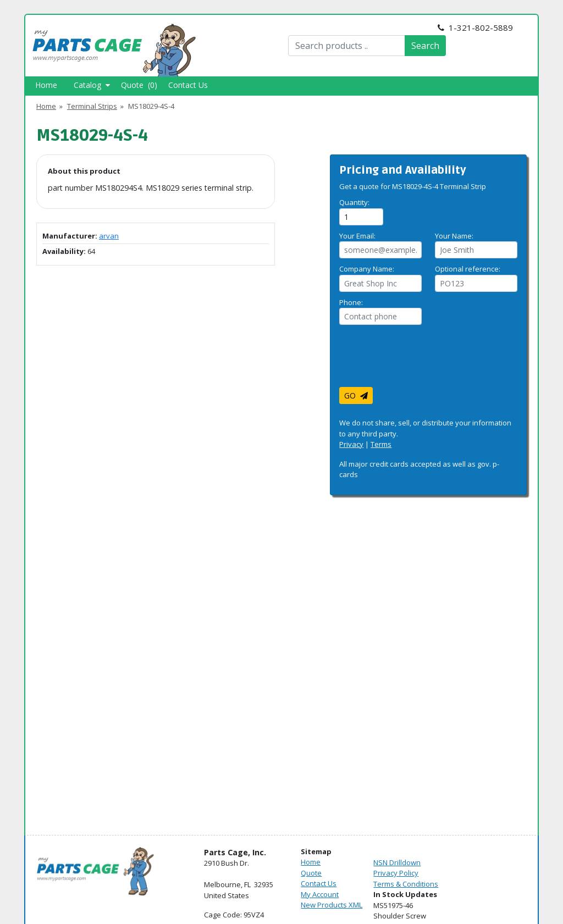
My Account (320, 894)
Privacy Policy (396, 873)
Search (425, 46)
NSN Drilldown (397, 862)
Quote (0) (139, 85)
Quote (311, 873)
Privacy (351, 444)
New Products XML (332, 905)
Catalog (92, 85)
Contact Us (188, 85)
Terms (381, 444)
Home (46, 85)
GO (356, 395)
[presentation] (423, 360)
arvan (109, 236)
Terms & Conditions (406, 884)
